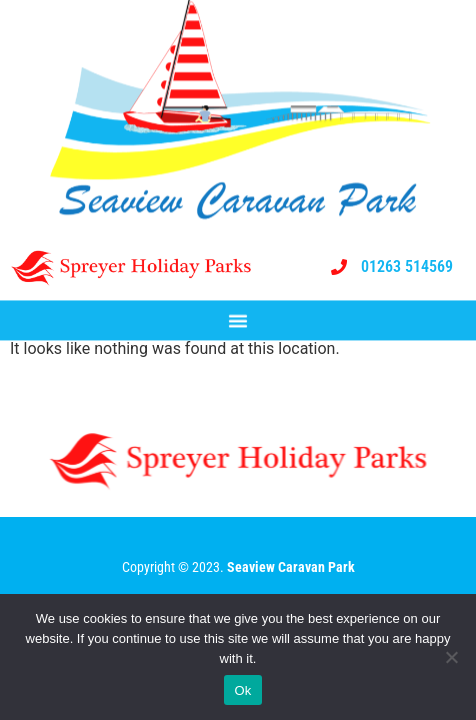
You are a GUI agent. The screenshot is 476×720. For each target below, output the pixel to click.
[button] (238, 322)
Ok (242, 690)
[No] (451, 657)
